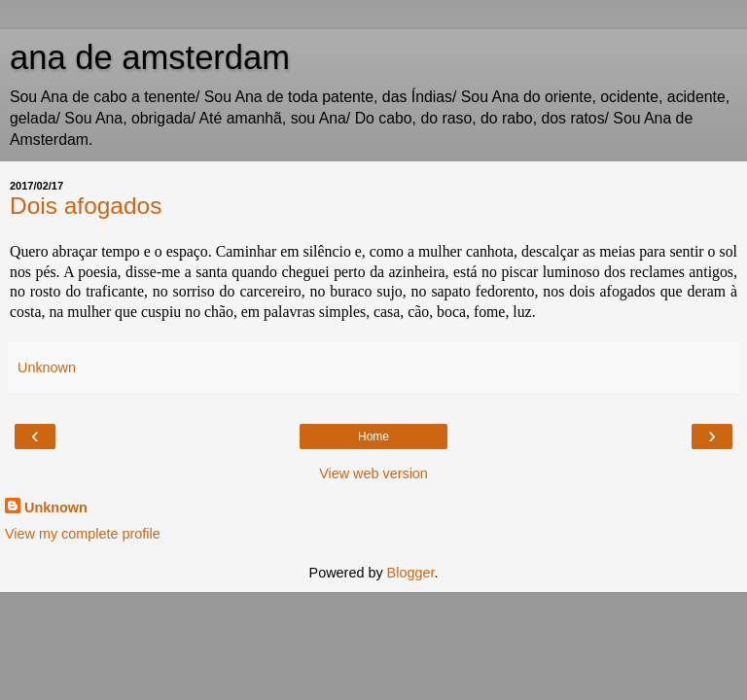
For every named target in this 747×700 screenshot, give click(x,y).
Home (373, 437)
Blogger (411, 573)
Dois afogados (86, 206)
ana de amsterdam (150, 57)
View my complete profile (83, 534)
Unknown (56, 507)
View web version (373, 473)
